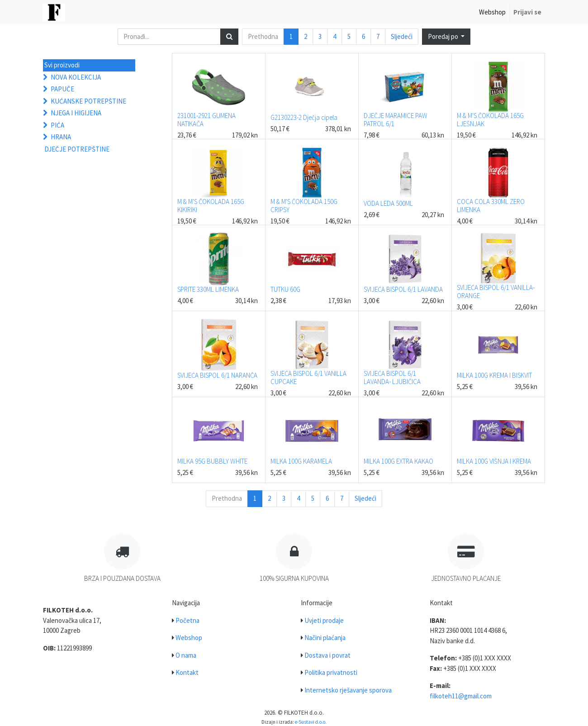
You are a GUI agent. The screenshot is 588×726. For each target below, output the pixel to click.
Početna (187, 620)
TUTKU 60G (285, 289)
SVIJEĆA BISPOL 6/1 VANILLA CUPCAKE (308, 377)
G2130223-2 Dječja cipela (304, 117)
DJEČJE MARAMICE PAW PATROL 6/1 (396, 120)
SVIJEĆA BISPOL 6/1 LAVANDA (403, 289)
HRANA (61, 137)
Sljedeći (402, 36)
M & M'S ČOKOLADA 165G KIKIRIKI (211, 206)
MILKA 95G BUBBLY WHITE (212, 461)
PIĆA (57, 125)
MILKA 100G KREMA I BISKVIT (494, 375)
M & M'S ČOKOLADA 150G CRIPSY (304, 206)
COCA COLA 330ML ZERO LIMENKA (491, 206)
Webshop (189, 638)
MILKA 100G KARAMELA (301, 461)
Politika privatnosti (331, 672)
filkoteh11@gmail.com (461, 696)
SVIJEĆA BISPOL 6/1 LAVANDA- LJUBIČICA (392, 377)
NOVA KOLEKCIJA (76, 77)
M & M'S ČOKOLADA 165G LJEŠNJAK (490, 120)
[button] (446, 37)
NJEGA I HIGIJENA (76, 113)
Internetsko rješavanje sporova (348, 690)
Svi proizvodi (62, 65)
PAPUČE (62, 89)
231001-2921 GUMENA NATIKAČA (206, 120)
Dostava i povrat (327, 655)
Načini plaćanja (325, 638)
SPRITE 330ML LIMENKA (208, 289)
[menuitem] (492, 12)
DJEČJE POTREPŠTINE (77, 149)
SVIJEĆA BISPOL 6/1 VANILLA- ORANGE (496, 292)
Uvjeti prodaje (324, 620)
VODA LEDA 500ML (388, 203)
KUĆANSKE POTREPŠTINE (88, 101)
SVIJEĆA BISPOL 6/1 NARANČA (217, 375)
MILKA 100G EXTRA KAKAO (398, 461)
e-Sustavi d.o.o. (311, 722)
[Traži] (229, 37)
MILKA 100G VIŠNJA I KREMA (494, 461)
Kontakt (187, 672)
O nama (186, 655)
